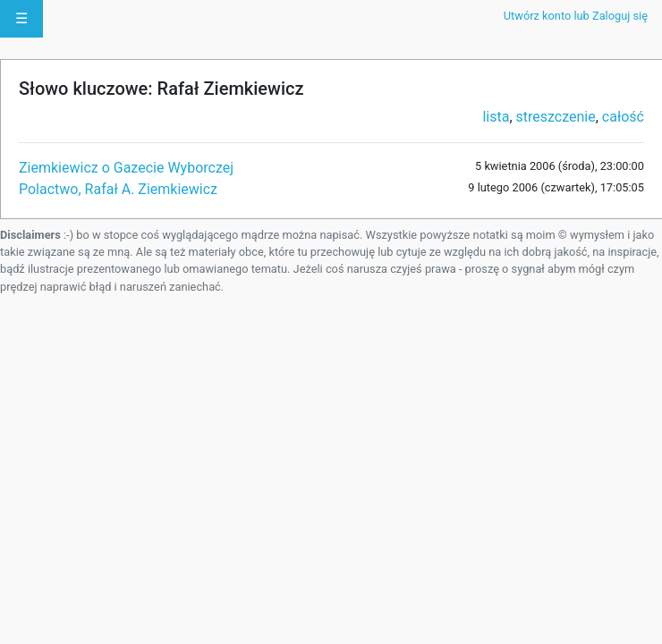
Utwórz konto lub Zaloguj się (576, 16)
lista (496, 117)
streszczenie (556, 117)
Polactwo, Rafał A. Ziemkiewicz (118, 189)
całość (623, 117)
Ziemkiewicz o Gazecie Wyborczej (126, 168)
